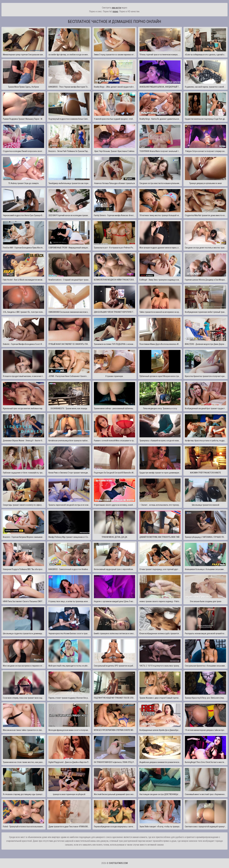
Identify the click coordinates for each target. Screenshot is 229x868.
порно (115, 11)
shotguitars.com (118, 863)
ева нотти (116, 8)
